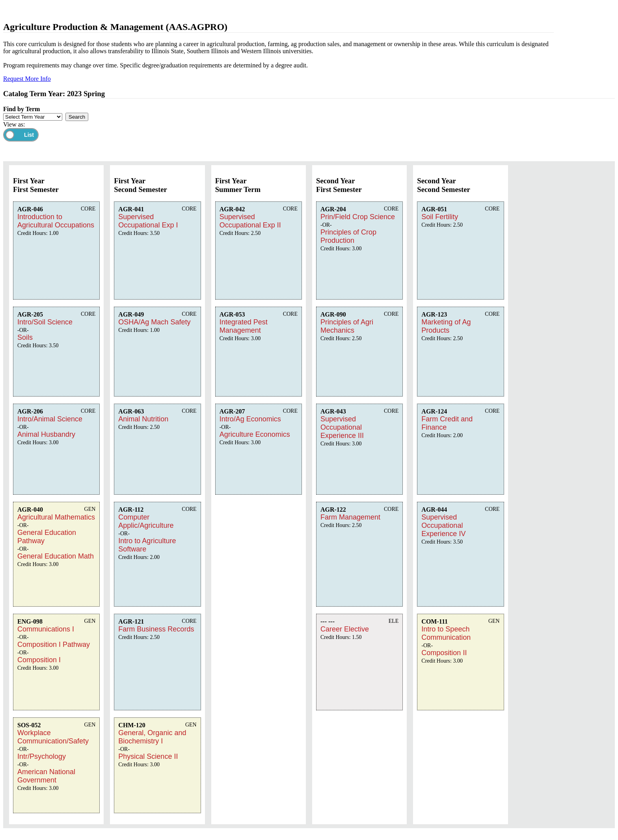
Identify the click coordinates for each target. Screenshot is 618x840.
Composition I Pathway (54, 644)
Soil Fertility (440, 217)
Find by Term (21, 109)
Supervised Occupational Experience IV (443, 525)
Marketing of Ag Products (446, 326)
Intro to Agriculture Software (147, 545)
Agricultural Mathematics (56, 517)
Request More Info (27, 79)
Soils (25, 337)
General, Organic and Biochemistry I (152, 737)
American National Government (46, 776)
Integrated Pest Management (244, 326)
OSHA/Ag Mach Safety (154, 322)
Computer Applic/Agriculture (146, 521)
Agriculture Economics (255, 434)
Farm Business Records (156, 629)
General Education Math (56, 556)
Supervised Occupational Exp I (148, 221)
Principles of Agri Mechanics (347, 326)
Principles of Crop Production (348, 236)
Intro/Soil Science (45, 322)
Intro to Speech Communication (446, 633)
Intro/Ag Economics (250, 419)
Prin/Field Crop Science (358, 217)
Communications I (46, 629)
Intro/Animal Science (50, 419)
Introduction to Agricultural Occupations (56, 221)
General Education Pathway (47, 537)
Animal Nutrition (143, 419)
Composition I (39, 660)
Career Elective (345, 629)
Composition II (444, 653)
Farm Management (350, 517)
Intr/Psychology (42, 756)
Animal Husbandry (46, 434)
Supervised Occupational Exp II (250, 221)
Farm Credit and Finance (447, 423)
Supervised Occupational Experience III (342, 427)
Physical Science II (148, 756)
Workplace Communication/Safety (53, 737)
